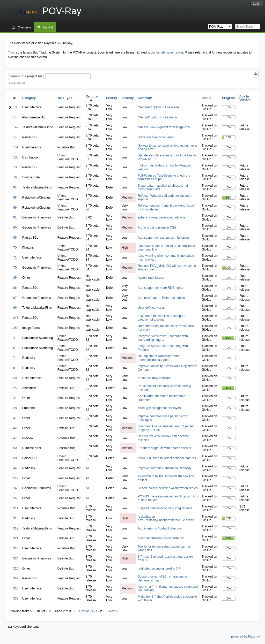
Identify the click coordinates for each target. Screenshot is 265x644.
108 (16, 167)
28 (15, 408)
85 (15, 278)
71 (15, 257)
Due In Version (245, 98)
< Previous (86, 611)
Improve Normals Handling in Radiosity (164, 468)
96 (15, 308)
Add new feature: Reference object (162, 298)
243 (16, 488)
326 (16, 569)
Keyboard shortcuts (24, 627)
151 (16, 147)
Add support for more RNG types (160, 288)
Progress (229, 98)
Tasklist (48, 27)
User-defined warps (151, 308)
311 (16, 508)
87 (15, 298)
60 (15, 228)
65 (15, 238)
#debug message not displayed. (160, 408)
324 (16, 558)
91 (15, 187)
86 (15, 288)
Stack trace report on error (156, 137)
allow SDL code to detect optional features (167, 458)
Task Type (65, 98)
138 (16, 107)
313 (16, 518)
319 (16, 528)
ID (15, 98)
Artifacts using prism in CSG (157, 228)
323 (16, 548)
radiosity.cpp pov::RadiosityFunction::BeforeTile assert (166, 518)
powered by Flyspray (245, 637)
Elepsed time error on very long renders (165, 508)
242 (16, 478)
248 (16, 318)
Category (29, 98)
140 (16, 117)
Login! (257, 4)
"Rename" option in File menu (158, 107)
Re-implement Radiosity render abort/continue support (159, 358)
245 (16, 498)
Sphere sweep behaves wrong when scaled (168, 488)
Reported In (93, 98)
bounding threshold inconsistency (161, 538)
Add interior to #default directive (160, 528)
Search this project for (26, 76)
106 (16, 157)
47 (15, 438)
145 (16, 137)
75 (15, 268)
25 (15, 388)
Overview (24, 27)
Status (206, 98)
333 (16, 598)
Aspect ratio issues (151, 278)
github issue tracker (170, 52)
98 (15, 198)
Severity (128, 98)
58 (15, 458)
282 (16, 328)
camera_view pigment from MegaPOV (164, 127)
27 (15, 398)
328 (16, 588)
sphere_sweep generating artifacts (161, 217)
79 (15, 177)
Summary (145, 98)
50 (15, 448)
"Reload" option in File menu (157, 117)
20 (15, 378)
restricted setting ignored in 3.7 (159, 569)
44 (15, 468)
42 (15, 428)
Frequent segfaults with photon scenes (164, 448)
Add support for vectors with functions (164, 238)
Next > (114, 611)
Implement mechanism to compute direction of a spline (161, 318)
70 (15, 248)
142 (16, 127)
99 (15, 208)
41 (15, 418)
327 (16, 578)
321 (16, 538)
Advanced (18, 83)
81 (15, 217)
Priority (112, 98)
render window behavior (154, 378)
